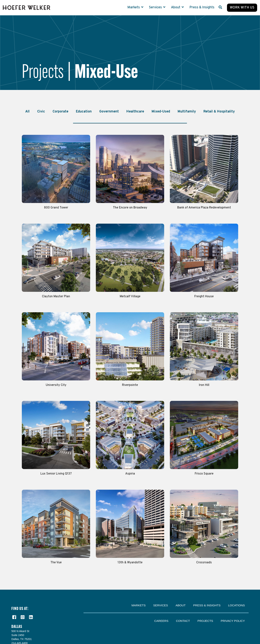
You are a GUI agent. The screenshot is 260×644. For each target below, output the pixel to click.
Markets (134, 7)
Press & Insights (202, 7)
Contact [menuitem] (183, 621)
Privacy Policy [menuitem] (233, 621)
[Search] (220, 8)
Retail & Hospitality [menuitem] (219, 112)
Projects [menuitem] (205, 621)
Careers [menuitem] (161, 621)
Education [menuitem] (84, 112)
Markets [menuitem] (139, 605)
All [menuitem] (27, 112)
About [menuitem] (181, 605)
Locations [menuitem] (236, 605)
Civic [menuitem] (41, 112)
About (176, 7)
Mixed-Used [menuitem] (161, 112)
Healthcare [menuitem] (135, 112)
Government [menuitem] (109, 112)
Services (156, 7)
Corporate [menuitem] (60, 112)
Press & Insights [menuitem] (207, 605)
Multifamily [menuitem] (187, 112)
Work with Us (242, 8)
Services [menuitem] (161, 605)
